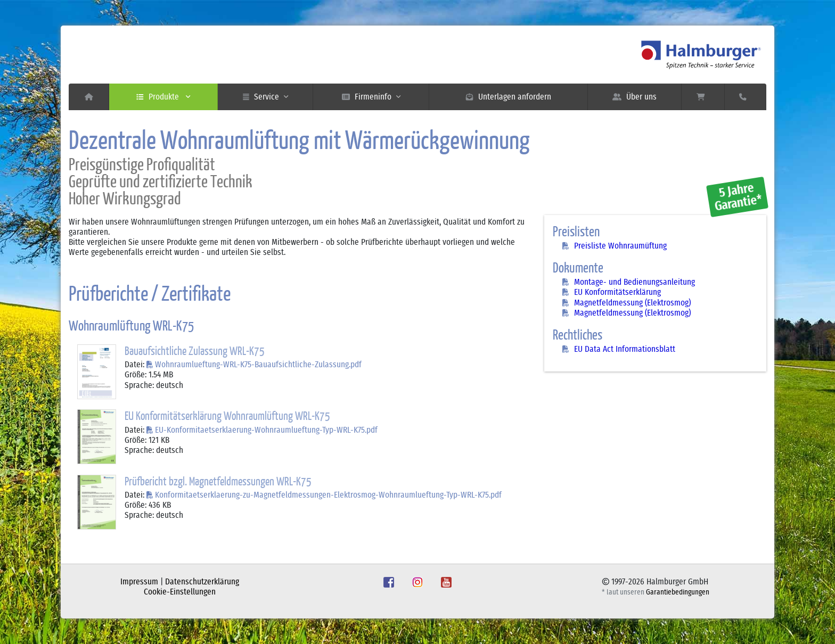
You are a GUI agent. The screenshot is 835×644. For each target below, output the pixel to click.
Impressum (139, 582)
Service (265, 97)
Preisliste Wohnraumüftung (620, 246)
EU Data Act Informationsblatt (625, 349)
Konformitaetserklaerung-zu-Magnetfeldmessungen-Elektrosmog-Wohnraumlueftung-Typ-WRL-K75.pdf (328, 495)
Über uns (635, 97)
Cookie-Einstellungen (180, 592)
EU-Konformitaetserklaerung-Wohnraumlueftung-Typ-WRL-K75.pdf (266, 430)
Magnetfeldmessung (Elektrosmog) (632, 303)
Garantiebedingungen (678, 592)
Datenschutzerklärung (202, 582)
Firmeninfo (371, 97)
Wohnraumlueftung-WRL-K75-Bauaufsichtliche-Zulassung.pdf (258, 365)
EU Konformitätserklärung (617, 292)
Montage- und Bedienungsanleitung (635, 282)
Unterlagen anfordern (509, 97)
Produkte (163, 97)
